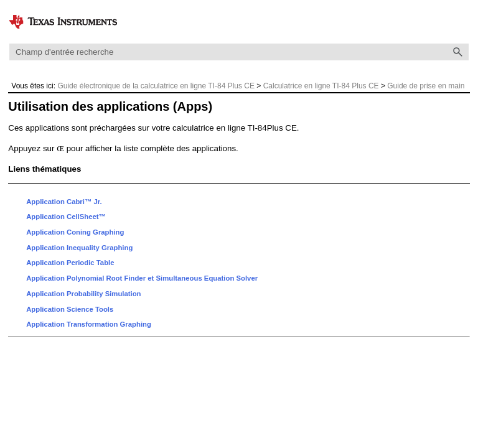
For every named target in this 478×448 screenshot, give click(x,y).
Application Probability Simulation (83, 294)
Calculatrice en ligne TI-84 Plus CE (321, 86)
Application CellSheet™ (66, 217)
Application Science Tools (70, 309)
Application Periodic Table (70, 263)
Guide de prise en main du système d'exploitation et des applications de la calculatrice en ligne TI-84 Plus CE (238, 91)
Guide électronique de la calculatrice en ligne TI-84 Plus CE (156, 86)
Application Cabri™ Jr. (64, 202)
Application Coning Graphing (75, 232)
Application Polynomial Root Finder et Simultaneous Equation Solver (142, 278)
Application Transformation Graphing (89, 324)
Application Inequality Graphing (79, 248)
